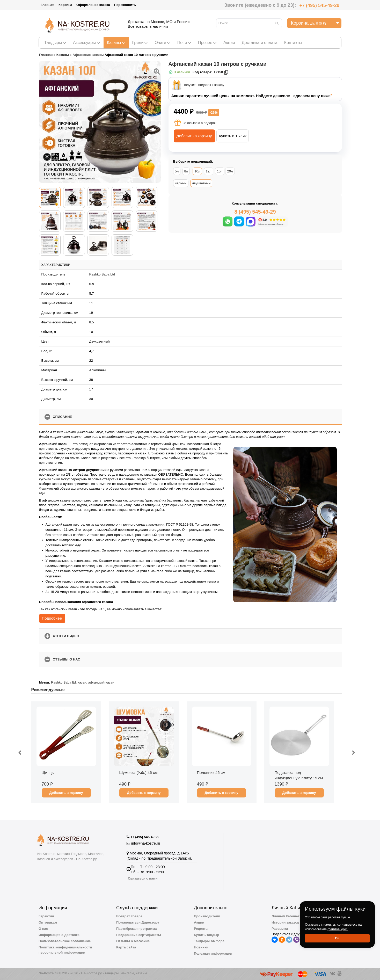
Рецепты (201, 929)
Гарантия (46, 916)
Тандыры (55, 43)
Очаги (162, 43)
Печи (184, 43)
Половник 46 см (211, 772)
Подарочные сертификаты (139, 935)
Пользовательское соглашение (65, 941)
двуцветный (201, 183)
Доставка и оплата (260, 43)
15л (220, 171)
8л (186, 171)
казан (82, 682)
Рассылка (280, 929)
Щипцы (48, 772)
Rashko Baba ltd (63, 682)
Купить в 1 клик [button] (233, 136)
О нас (43, 929)
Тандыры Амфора (209, 941)
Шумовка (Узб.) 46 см (138, 772)
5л (177, 171)
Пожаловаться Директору (138, 922)
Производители (207, 916)
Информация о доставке (59, 935)
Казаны (116, 43)
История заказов (285, 922)
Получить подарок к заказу (203, 85)
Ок (337, 938)
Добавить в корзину (194, 136)
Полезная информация (213, 953)
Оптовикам (48, 922)
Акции (229, 43)
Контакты (293, 43)
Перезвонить (125, 5)
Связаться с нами (143, 878)
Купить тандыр (207, 935)
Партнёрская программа (137, 929)
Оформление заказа (93, 5)
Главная (47, 5)
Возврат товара (129, 916)
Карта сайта (126, 947)
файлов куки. (338, 929)
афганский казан (101, 682)
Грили (140, 43)
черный (181, 183)
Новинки (201, 947)
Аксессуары (87, 43)
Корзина (65, 5)
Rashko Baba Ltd (102, 274)
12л (209, 171)
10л (197, 171)
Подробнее (52, 618)
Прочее (207, 43)
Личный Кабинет (286, 916)
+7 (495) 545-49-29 (319, 5)
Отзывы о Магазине (133, 941)
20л (230, 171)
